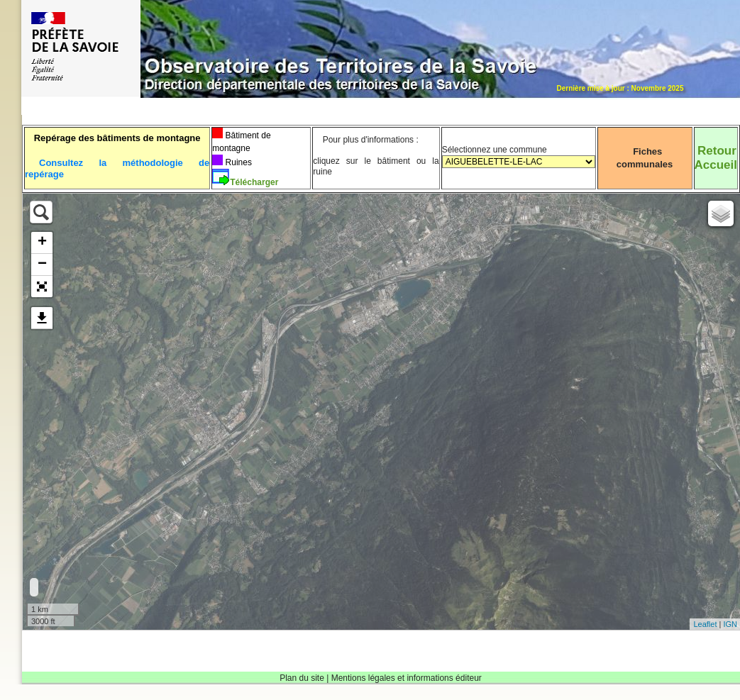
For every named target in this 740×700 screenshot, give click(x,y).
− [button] (42, 265)
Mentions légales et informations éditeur (407, 678)
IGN (730, 624)
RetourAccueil (716, 158)
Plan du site (302, 678)
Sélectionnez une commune (519, 162)
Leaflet (705, 624)
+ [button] (42, 243)
